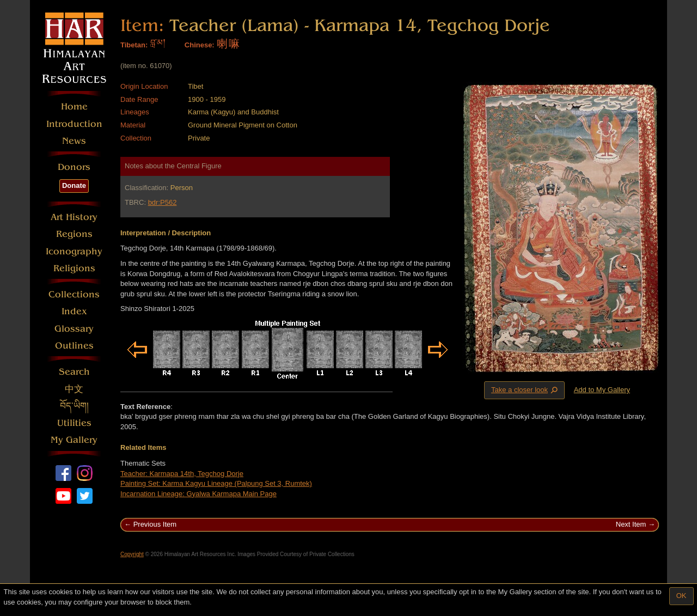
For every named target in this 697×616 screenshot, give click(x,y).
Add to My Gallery (602, 390)
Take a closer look (525, 390)
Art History (74, 217)
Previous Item (155, 524)
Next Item (631, 524)
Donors (74, 167)
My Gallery (74, 440)
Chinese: (200, 45)
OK (681, 596)
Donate (74, 185)
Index (74, 311)
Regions (74, 234)
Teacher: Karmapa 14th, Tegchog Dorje (182, 474)
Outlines (74, 346)
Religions (74, 268)
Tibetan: (134, 45)
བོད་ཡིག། (74, 406)
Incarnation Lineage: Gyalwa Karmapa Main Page (198, 494)
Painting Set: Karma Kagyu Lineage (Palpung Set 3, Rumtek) (216, 483)
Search (74, 372)
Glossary (74, 329)
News (74, 141)
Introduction (74, 124)
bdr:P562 (163, 202)
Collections (74, 294)
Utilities (74, 423)
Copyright (132, 554)
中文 (74, 389)
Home (74, 106)
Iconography (74, 251)
